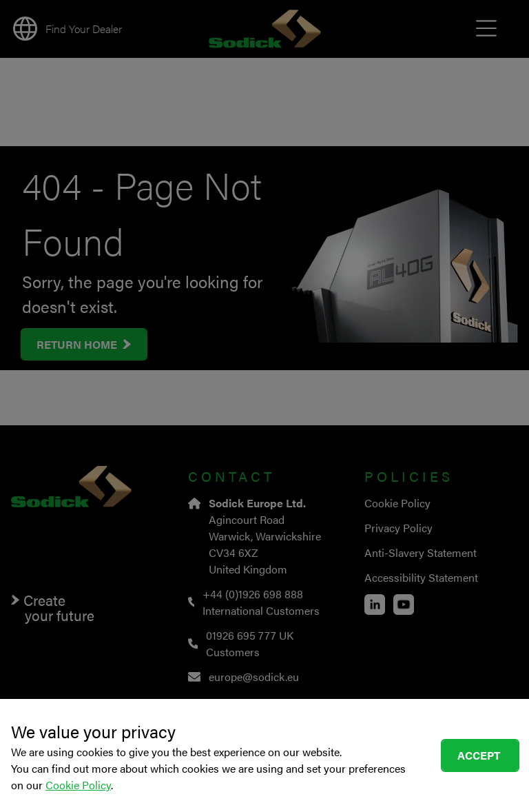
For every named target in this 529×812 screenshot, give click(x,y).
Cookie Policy (78, 785)
